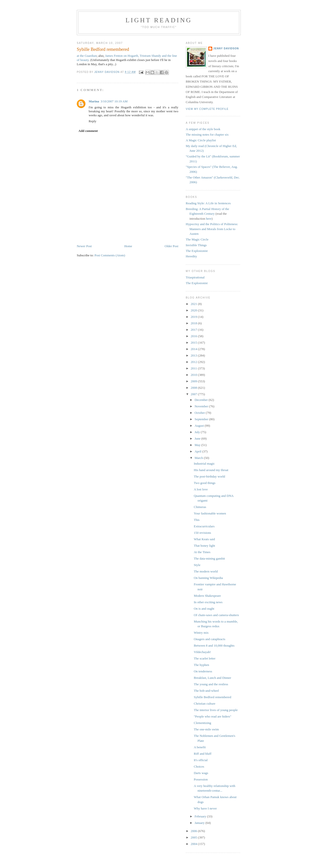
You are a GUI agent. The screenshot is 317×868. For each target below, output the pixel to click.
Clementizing (202, 723)
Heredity (191, 256)
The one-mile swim (206, 729)
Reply (92, 121)
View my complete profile (207, 109)
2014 (194, 349)
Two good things (204, 483)
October (200, 413)
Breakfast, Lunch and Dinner (212, 678)
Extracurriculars (204, 526)
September (202, 419)
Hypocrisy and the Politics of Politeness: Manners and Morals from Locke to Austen (212, 229)
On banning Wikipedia (208, 578)
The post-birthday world (209, 476)
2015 (194, 343)
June (198, 438)
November (202, 406)
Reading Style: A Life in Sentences (208, 203)
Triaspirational (195, 277)
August (200, 426)
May (198, 445)
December (202, 400)
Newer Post (84, 246)
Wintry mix (201, 633)
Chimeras (200, 507)
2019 (194, 317)
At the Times (202, 552)
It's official (201, 760)
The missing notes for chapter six (207, 135)
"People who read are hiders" (212, 716)
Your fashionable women (210, 513)
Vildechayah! (202, 652)
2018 (194, 323)
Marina (94, 101)
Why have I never (205, 808)
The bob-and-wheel (206, 691)
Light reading (159, 20)
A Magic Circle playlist (201, 140)
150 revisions (202, 533)
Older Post (172, 246)
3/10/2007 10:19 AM (114, 101)
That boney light (204, 546)
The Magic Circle (197, 239)
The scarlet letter (204, 658)
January (200, 823)
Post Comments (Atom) (110, 255)
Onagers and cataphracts (209, 639)
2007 (194, 394)
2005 (194, 837)
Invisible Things (196, 245)
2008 (194, 388)
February (201, 816)
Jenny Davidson (226, 48)
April (198, 451)
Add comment (88, 131)
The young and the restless (211, 684)
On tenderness (203, 671)
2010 (194, 375)
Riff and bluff (202, 754)
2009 (194, 381)
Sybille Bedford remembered (212, 697)
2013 (194, 355)
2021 (194, 304)
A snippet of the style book (203, 129)
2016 (194, 336)
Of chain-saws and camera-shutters (216, 615)
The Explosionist (197, 251)
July (198, 432)
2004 (194, 844)
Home (128, 246)
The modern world (206, 571)
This (197, 520)
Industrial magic (204, 464)
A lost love (201, 489)
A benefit (200, 747)
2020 (194, 310)
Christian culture (204, 703)
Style (197, 565)
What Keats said (204, 539)
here (209, 219)
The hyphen (201, 665)
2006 (194, 831)
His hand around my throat (211, 470)
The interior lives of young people (216, 710)
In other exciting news (208, 602)
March (199, 458)
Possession (201, 779)
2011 (194, 368)
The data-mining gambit (209, 558)
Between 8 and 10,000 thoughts (214, 645)
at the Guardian (87, 56)
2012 (194, 362)
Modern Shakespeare (207, 596)
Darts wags (201, 773)
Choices (199, 766)
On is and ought (204, 609)
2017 (194, 330)
